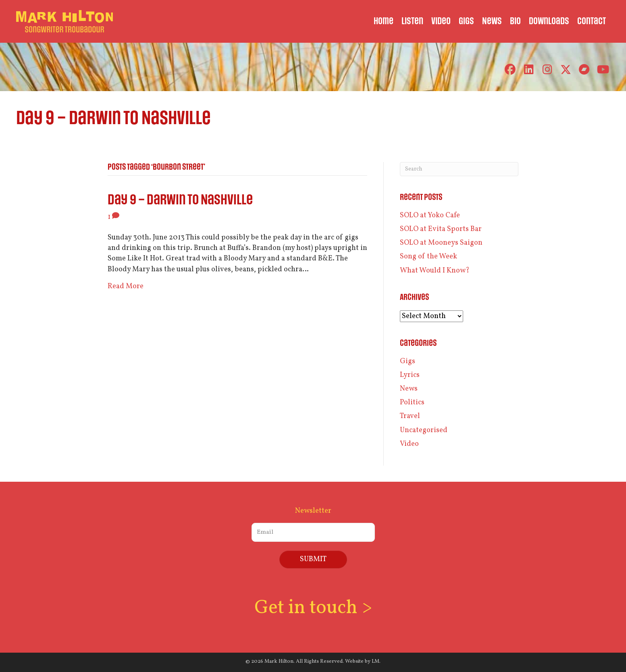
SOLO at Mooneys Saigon (441, 243)
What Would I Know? (435, 271)
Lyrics (410, 375)
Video (409, 444)
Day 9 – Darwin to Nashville (180, 200)
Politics (412, 403)
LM (375, 662)
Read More (126, 286)
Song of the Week (428, 257)
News (409, 389)
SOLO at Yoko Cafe (430, 215)
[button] (510, 70)
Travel (410, 416)
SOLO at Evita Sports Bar (441, 229)
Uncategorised (424, 430)
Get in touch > (313, 608)
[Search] (459, 169)
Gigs (408, 361)
